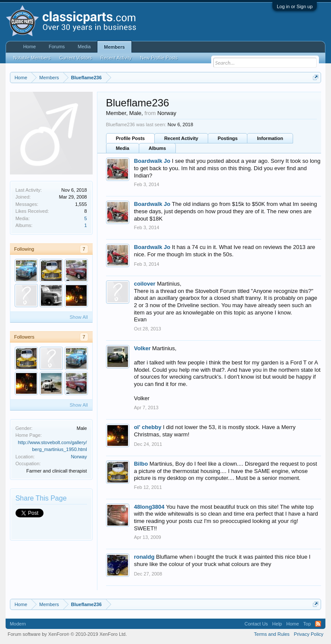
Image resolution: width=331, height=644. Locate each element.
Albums (157, 148)
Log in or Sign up (295, 6)
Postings (228, 138)
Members (114, 47)
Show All (78, 317)
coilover (145, 284)
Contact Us (256, 624)
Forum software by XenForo (67, 634)
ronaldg (144, 557)
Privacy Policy (309, 634)
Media (123, 148)
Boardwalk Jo (152, 161)
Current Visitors (76, 58)
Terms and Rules (272, 634)
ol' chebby (148, 427)
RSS (318, 624)
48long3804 (149, 507)
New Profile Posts (159, 58)
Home (30, 47)
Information (270, 138)
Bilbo (141, 464)
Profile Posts (130, 138)
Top (307, 624)
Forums (57, 47)
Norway (79, 457)
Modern (18, 624)
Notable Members (32, 58)
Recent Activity (181, 138)
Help (277, 624)
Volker (142, 348)
